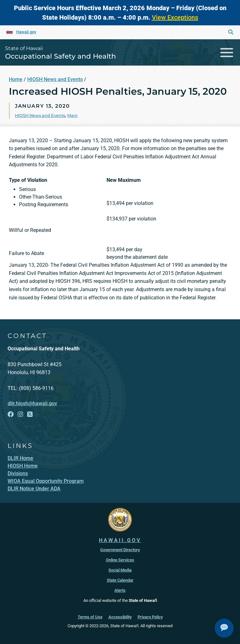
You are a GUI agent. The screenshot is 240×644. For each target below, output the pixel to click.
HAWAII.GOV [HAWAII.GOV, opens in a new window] (120, 540)
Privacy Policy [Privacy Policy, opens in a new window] (150, 617)
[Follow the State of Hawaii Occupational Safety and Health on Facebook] (11, 414)
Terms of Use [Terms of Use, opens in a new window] (90, 617)
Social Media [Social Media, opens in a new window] (120, 570)
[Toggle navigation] (227, 52)
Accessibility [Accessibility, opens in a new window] (120, 617)
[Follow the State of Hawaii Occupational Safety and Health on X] (30, 414)
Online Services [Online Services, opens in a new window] (120, 560)
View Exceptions (175, 17)
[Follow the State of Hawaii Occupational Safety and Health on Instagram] (20, 414)
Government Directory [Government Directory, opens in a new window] (120, 550)
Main (72, 115)
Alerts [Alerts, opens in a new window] (120, 590)
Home (16, 79)
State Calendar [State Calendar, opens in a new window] (120, 580)
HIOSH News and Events (55, 79)
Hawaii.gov (26, 32)
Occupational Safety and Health (61, 56)
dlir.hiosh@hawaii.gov (32, 403)
